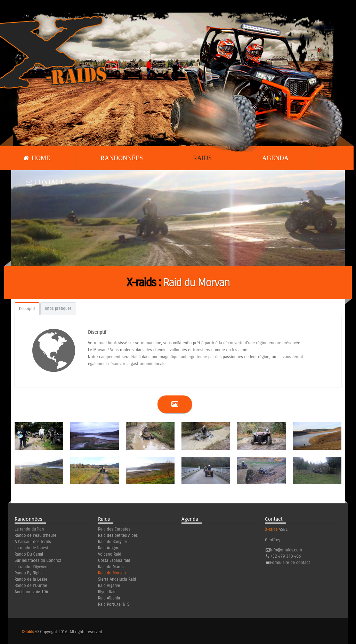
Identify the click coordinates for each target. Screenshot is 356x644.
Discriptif (27, 309)
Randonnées (122, 158)
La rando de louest (31, 548)
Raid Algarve (109, 586)
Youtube (337, 578)
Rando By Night (28, 573)
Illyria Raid (107, 592)
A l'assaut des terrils (33, 542)
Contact (44, 182)
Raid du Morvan (112, 573)
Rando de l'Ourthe (31, 586)
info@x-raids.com (286, 550)
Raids (202, 158)
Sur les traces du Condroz (38, 560)
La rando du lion (29, 529)
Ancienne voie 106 (31, 592)
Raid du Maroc (111, 567)
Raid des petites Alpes (118, 535)
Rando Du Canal (29, 554)
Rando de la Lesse (31, 579)
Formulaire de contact (290, 563)
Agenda (275, 158)
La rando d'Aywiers (31, 567)
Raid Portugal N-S (114, 604)
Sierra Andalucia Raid (117, 579)
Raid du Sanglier (113, 542)
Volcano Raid (110, 554)
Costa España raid (114, 560)
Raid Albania (109, 598)
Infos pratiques (58, 308)
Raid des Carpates (114, 529)
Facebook (325, 578)
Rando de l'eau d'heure (35, 535)
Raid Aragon (109, 548)
